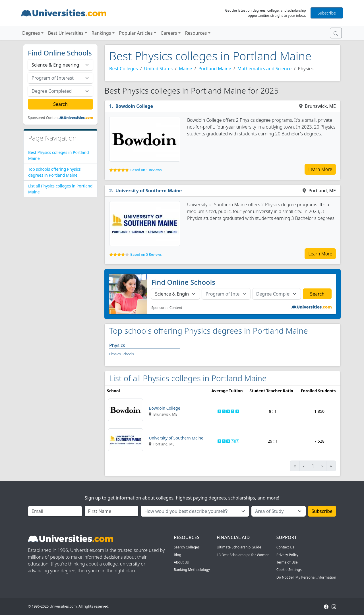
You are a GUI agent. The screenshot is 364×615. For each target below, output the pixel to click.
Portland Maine (215, 69)
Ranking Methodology (192, 570)
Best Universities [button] (66, 33)
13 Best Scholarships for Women (243, 555)
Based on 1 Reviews (146, 170)
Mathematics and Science (265, 69)
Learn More (320, 169)
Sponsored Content (43, 118)
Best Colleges (124, 69)
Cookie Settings (289, 570)
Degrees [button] (31, 33)
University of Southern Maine (149, 191)
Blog (177, 555)
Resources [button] (196, 33)
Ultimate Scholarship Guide (239, 547)
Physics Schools (121, 354)
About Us (181, 562)
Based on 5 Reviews (146, 254)
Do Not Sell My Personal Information (306, 577)
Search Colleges (187, 547)
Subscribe (327, 13)
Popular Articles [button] (136, 33)
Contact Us (285, 547)
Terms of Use (287, 562)
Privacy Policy (287, 555)
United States (159, 69)
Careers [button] (169, 33)
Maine (186, 69)
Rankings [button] (101, 33)
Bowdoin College (134, 106)
